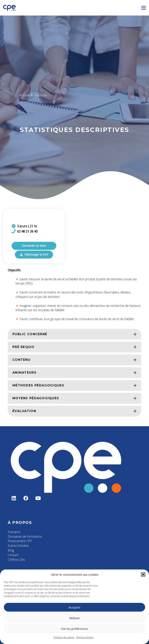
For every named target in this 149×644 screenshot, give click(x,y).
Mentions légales (85, 637)
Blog (11, 550)
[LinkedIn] (14, 498)
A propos (14, 532)
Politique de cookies (64, 637)
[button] (143, 575)
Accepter (74, 607)
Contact (13, 555)
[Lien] (9, 8)
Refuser (75, 618)
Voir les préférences (74, 629)
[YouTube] (38, 498)
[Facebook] (26, 498)
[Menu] (144, 8)
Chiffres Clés (16, 560)
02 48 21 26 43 (27, 231)
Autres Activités (18, 546)
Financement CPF (20, 541)
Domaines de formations (25, 536)
